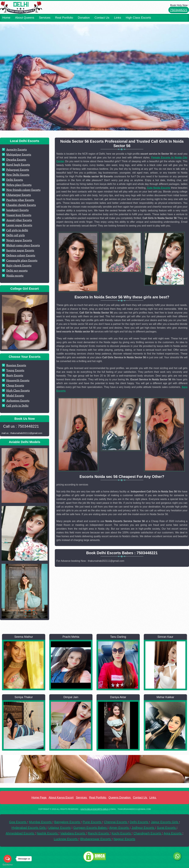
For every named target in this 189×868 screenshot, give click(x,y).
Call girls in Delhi (17, 406)
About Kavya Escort (61, 798)
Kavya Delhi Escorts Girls (94, 809)
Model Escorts (15, 396)
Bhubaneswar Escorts (96, 839)
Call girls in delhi (17, 230)
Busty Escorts (15, 375)
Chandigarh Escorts (148, 833)
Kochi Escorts (122, 833)
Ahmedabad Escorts (20, 833)
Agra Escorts (173, 833)
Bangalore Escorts (67, 822)
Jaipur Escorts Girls (165, 822)
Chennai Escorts (116, 822)
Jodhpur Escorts (143, 828)
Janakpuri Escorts (17, 210)
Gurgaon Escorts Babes (90, 828)
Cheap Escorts (15, 385)
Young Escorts (15, 370)
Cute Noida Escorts (159, 188)
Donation (84, 18)
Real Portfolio (64, 18)
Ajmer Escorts (119, 828)
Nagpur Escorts (124, 839)
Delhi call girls (16, 235)
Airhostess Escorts (18, 401)
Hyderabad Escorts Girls (29, 828)
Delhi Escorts (15, 180)
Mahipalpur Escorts (19, 155)
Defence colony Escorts (21, 255)
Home (6, 18)
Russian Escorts (16, 365)
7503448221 (179, 10)
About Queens (25, 18)
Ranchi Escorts (99, 833)
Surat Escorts (167, 828)
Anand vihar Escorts (19, 220)
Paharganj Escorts (18, 170)
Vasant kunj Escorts (19, 215)
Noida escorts (15, 276)
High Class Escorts (139, 18)
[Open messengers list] (8, 859)
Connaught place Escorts (22, 260)
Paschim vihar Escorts (20, 200)
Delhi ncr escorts (17, 271)
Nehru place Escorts (19, 185)
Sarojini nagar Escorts (20, 250)
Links (117, 18)
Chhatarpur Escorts (19, 195)
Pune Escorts (92, 822)
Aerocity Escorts (17, 150)
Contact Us (102, 18)
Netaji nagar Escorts (19, 240)
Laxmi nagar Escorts (19, 225)
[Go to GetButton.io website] (8, 865)
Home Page (39, 798)
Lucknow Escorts (66, 839)
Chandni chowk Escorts (21, 205)
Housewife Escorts (18, 380)
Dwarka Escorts (16, 160)
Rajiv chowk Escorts (19, 266)
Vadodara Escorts (73, 833)
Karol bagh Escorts (18, 165)
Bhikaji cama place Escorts (23, 245)
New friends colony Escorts (23, 190)
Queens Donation (120, 798)
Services (45, 18)
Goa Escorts (18, 822)
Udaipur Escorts (60, 828)
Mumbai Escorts (41, 822)
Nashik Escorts (48, 833)
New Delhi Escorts (18, 175)
